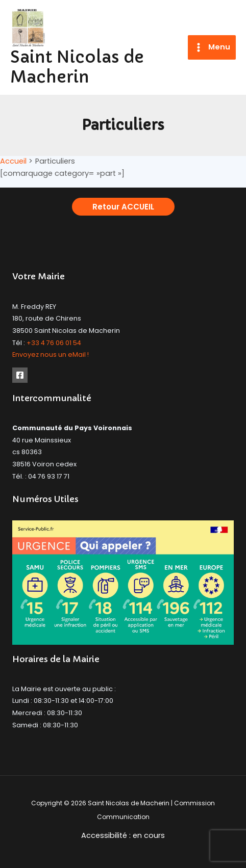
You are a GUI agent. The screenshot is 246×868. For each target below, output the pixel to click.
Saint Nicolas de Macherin (77, 67)
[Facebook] (20, 375)
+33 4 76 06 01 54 (54, 343)
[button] (123, 207)
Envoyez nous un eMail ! (51, 354)
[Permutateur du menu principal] (212, 48)
